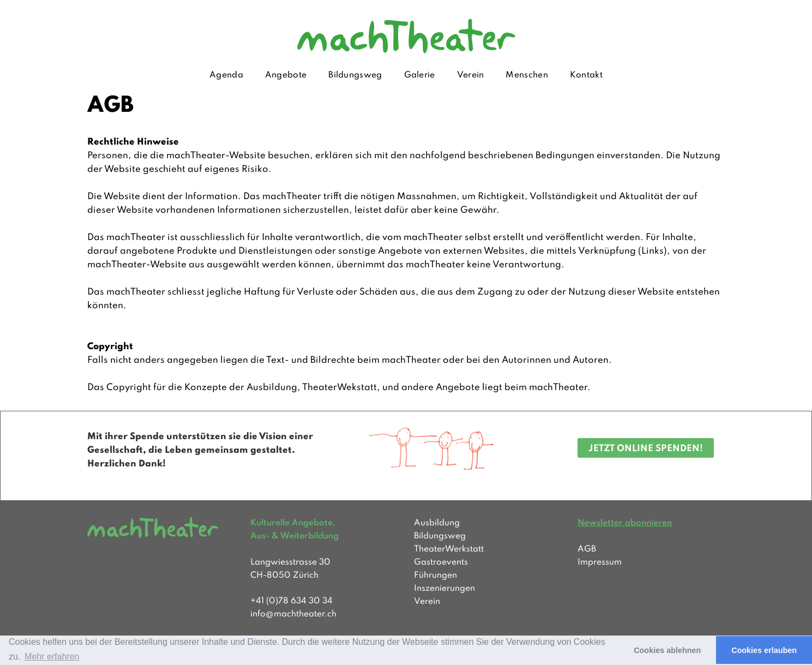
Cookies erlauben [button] (764, 650)
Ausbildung (437, 523)
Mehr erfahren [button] (52, 657)
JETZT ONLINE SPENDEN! (646, 449)
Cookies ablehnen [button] (667, 650)
